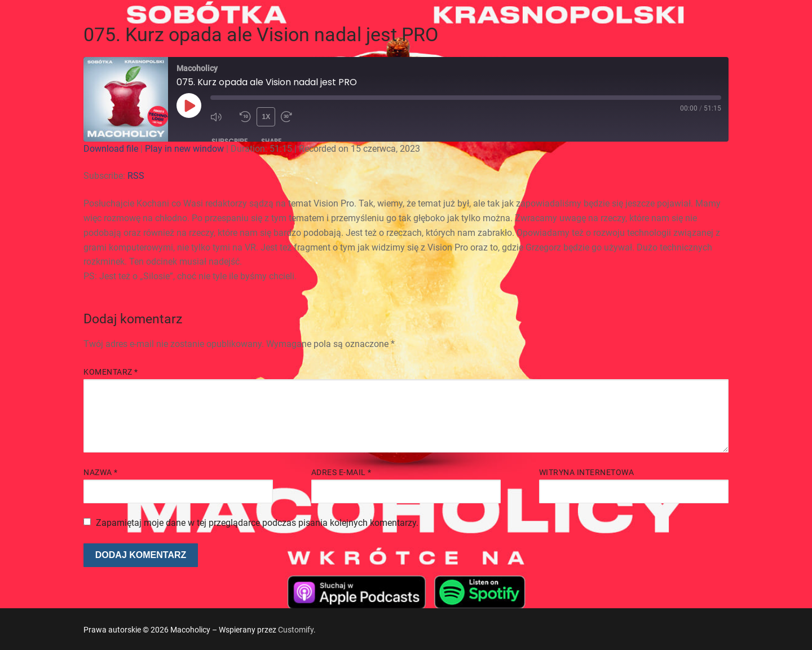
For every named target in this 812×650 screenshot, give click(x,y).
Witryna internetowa (587, 472)
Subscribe (230, 141)
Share (271, 141)
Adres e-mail (341, 472)
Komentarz (111, 372)
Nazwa (101, 472)
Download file (111, 149)
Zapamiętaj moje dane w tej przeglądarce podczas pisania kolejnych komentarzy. (257, 523)
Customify (296, 630)
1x (266, 117)
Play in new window (184, 149)
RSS (136, 176)
